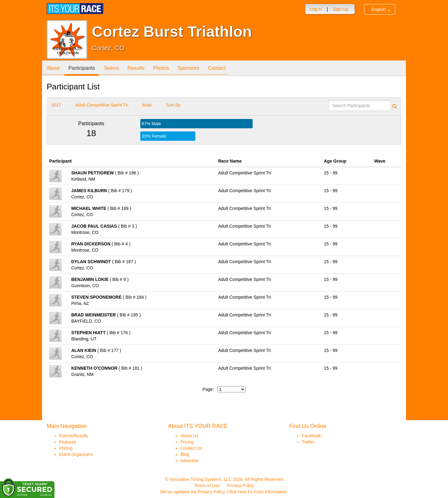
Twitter (308, 442)
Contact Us (191, 448)
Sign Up (340, 9)
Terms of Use (207, 486)
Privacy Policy (240, 486)
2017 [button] (58, 105)
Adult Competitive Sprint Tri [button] (104, 105)
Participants (84, 69)
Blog (185, 454)
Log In (316, 9)
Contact (228, 69)
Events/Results (74, 436)
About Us (189, 436)
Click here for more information (257, 492)
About (54, 69)
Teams (116, 69)
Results (142, 69)
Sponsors (198, 69)
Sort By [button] (175, 105)
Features (68, 442)
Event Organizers (76, 454)
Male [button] (149, 105)
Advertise (189, 461)
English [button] (381, 9)
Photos (169, 69)
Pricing (66, 448)
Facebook (311, 436)
